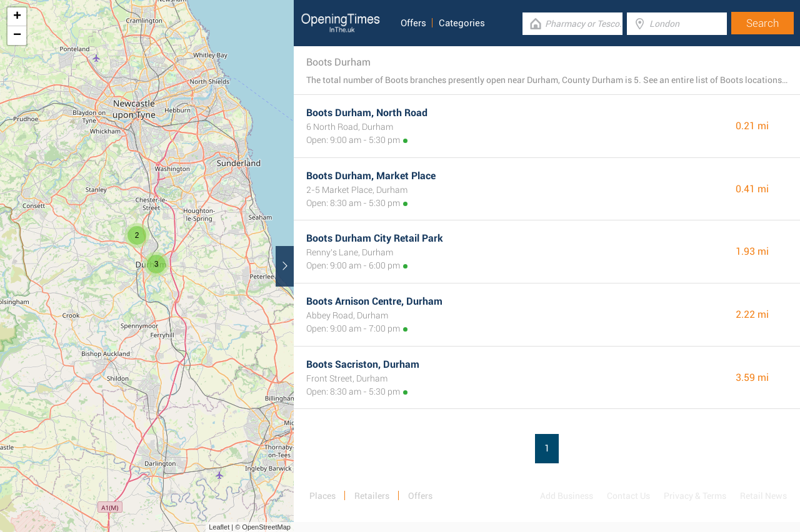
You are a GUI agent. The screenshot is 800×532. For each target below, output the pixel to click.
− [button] (17, 36)
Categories (462, 23)
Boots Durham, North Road (367, 113)
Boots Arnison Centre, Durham (374, 301)
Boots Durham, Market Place (371, 176)
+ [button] (17, 17)
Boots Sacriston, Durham (363, 364)
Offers (413, 23)
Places (322, 496)
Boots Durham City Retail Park (375, 238)
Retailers (372, 496)
